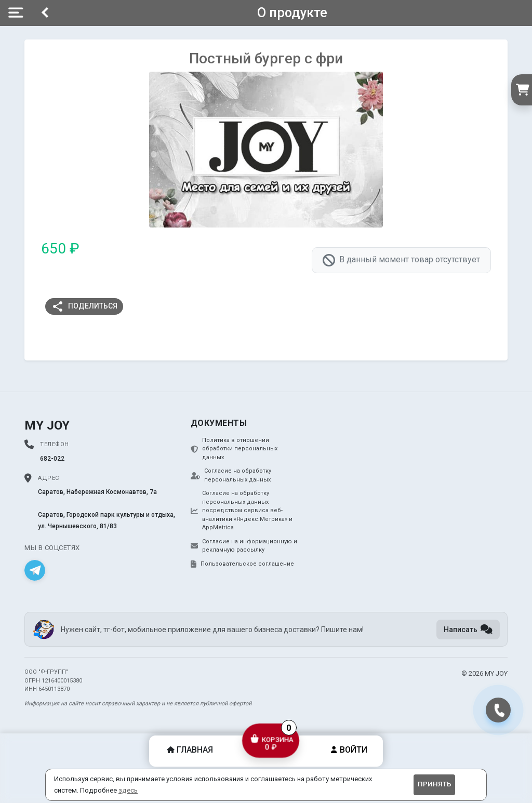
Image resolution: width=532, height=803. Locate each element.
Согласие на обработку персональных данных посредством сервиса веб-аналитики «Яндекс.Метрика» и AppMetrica (242, 510)
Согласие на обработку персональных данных (231, 475)
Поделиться (84, 306)
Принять (435, 784)
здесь (128, 790)
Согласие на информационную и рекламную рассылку (244, 546)
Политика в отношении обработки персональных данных (234, 449)
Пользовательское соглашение (242, 564)
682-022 (52, 459)
